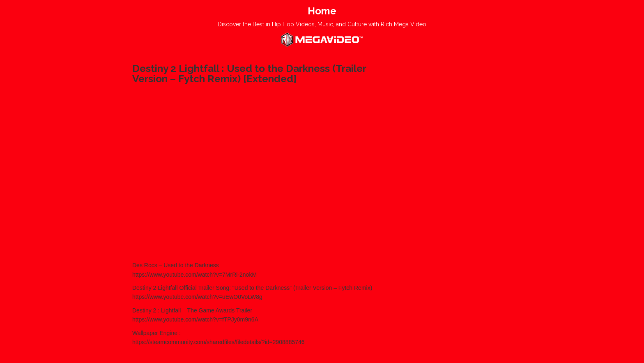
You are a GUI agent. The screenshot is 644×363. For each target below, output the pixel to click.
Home (322, 11)
